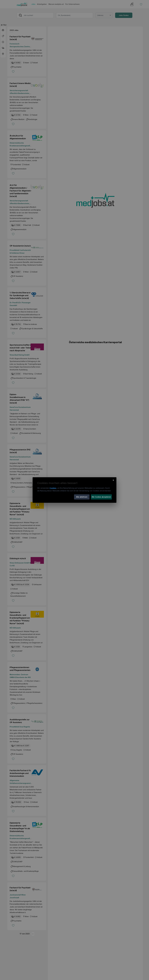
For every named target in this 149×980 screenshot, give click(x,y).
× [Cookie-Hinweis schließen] (113, 480)
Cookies (53, 488)
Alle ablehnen (82, 497)
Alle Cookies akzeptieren (101, 497)
